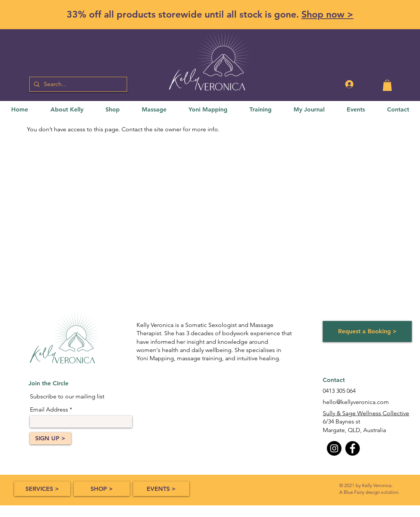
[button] (387, 85)
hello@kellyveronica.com (356, 402)
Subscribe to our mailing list (67, 396)
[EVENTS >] (161, 489)
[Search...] (77, 84)
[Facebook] (352, 448)
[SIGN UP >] (50, 438)
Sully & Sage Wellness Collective (366, 413)
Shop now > (327, 14)
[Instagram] (334, 448)
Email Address (49, 410)
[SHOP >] (102, 489)
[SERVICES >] (42, 489)
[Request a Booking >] (367, 331)
